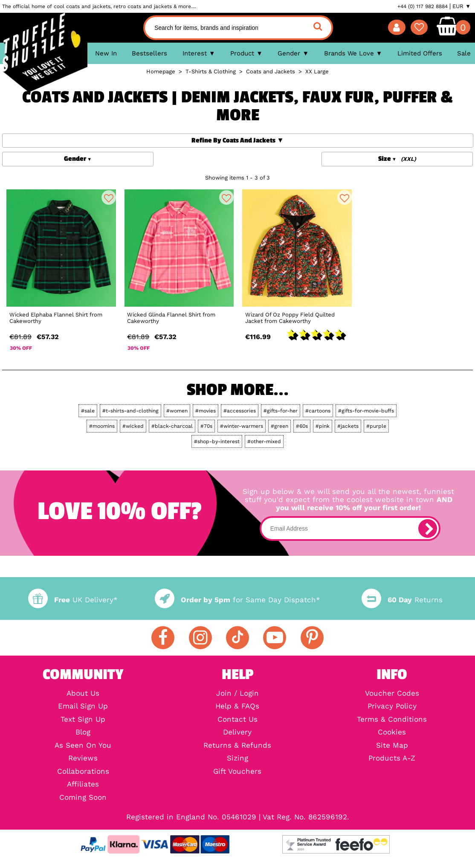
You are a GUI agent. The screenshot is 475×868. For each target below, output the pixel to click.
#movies (206, 411)
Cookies (392, 733)
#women (177, 411)
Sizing (238, 759)
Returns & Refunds (237, 746)
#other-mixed (264, 441)
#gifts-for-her (281, 411)
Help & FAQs (237, 707)
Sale (464, 53)
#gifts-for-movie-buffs (366, 411)
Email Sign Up (83, 707)
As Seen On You (83, 746)
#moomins (102, 426)
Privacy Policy (392, 707)
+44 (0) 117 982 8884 (423, 6)
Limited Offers (420, 53)
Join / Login (238, 694)
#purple (376, 426)
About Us (83, 694)
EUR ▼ (462, 6)
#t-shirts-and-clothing (130, 411)
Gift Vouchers (237, 772)
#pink (323, 426)
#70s (206, 426)
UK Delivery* (73, 600)
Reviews (83, 759)
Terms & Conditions (392, 720)
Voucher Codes (392, 694)
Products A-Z (392, 759)
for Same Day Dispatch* (238, 600)
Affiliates (83, 785)
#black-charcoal (172, 426)
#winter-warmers (242, 426)
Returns (402, 600)
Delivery (237, 733)
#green (279, 426)
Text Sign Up (83, 720)
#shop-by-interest (217, 441)
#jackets (348, 426)
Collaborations (83, 772)
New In (106, 53)
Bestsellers (149, 53)
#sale (88, 411)
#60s (302, 426)
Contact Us (238, 720)
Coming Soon (83, 798)
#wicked (133, 426)
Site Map (392, 746)
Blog (83, 733)
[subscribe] (428, 528)
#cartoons (318, 411)
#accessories (240, 411)
